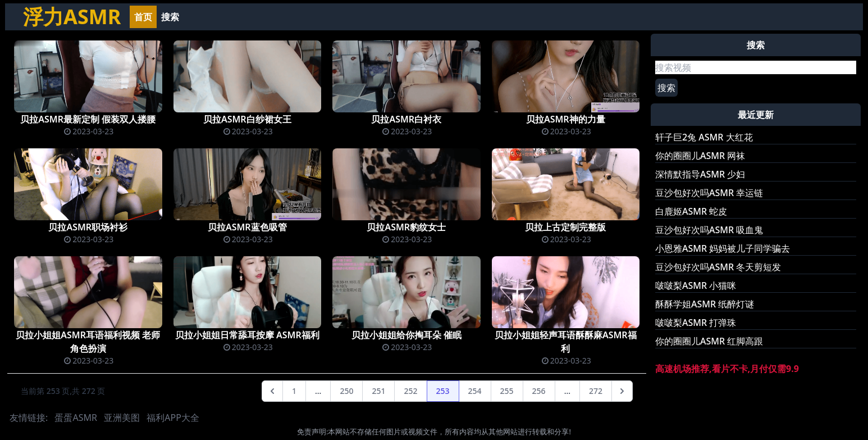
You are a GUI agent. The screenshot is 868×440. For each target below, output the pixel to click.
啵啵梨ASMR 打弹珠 (696, 323)
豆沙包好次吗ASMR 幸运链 (709, 193)
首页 (143, 17)
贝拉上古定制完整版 (565, 227)
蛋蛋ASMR (76, 418)
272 (596, 391)
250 (346, 391)
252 (410, 391)
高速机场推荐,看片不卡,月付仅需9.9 (727, 369)
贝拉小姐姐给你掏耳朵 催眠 (406, 335)
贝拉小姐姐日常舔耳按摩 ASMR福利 (247, 335)
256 (539, 391)
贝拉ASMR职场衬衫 (88, 227)
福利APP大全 (173, 418)
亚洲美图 (122, 418)
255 (507, 391)
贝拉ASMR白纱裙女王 (247, 119)
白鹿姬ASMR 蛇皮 (691, 211)
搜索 (170, 17)
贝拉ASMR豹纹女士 (406, 227)
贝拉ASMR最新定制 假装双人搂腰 (88, 119)
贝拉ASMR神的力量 (566, 119)
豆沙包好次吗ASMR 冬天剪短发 (718, 267)
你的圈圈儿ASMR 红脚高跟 (709, 341)
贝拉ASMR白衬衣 (406, 119)
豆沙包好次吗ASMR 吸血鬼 (709, 230)
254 (475, 391)
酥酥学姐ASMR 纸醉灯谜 (705, 304)
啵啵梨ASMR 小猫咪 (696, 285)
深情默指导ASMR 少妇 (700, 174)
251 (378, 391)
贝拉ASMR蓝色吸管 (247, 227)
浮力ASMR (72, 17)
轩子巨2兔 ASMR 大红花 (704, 137)
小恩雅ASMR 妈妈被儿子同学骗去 (723, 248)
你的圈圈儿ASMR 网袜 (700, 156)
